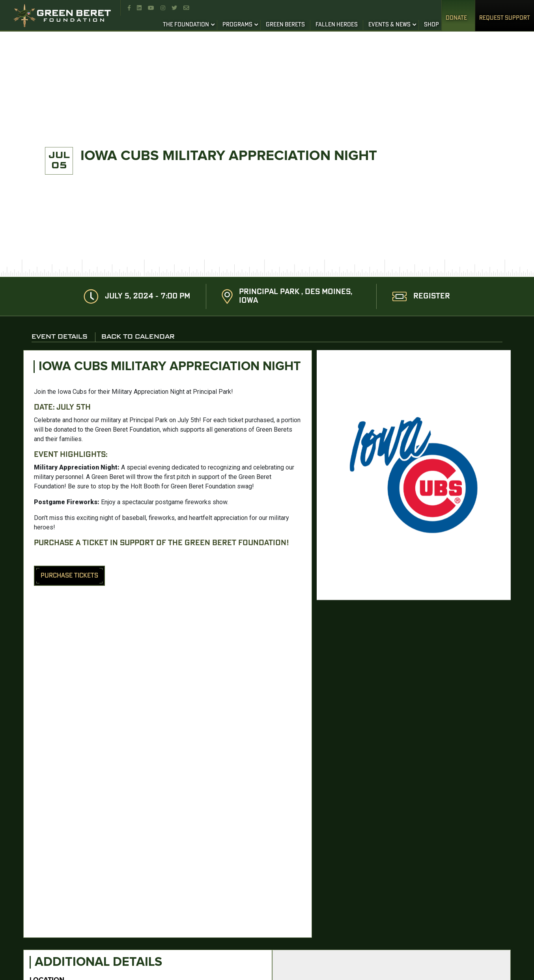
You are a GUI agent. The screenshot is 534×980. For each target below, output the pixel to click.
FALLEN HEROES (337, 25)
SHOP (431, 25)
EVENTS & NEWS (389, 25)
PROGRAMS (237, 25)
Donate (456, 18)
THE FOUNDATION (186, 25)
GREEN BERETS (285, 25)
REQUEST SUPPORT (505, 18)
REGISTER (432, 296)
